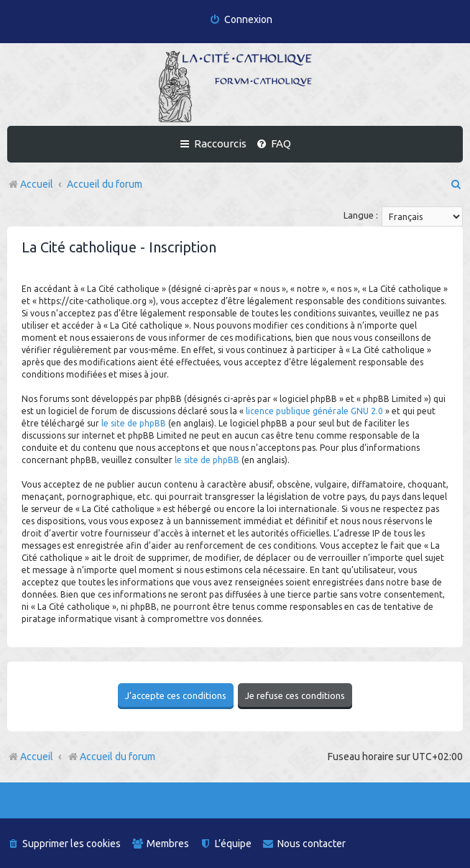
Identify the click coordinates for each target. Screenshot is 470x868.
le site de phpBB (134, 423)
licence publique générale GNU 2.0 (314, 411)
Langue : (361, 215)
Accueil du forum (111, 756)
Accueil (37, 756)
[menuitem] (241, 20)
